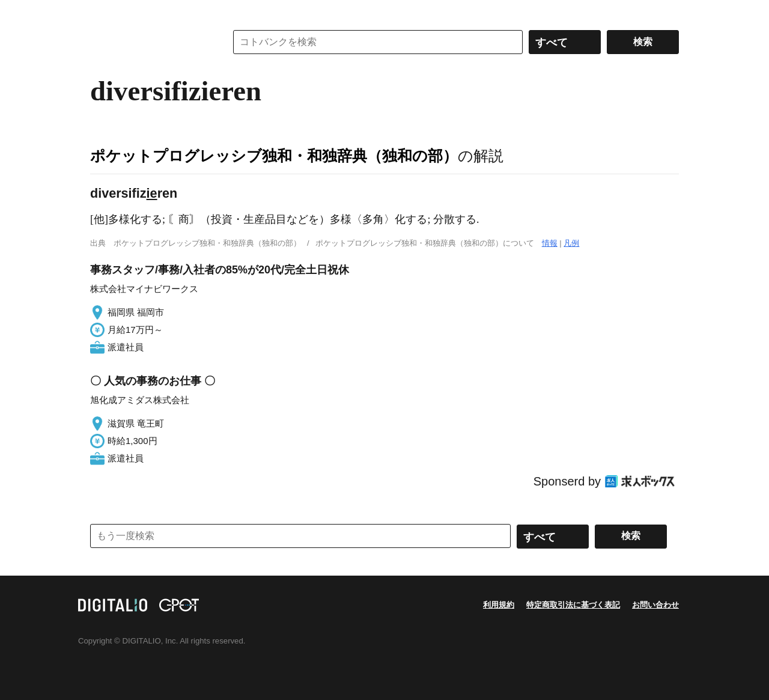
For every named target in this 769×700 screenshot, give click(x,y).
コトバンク (150, 42)
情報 (550, 243)
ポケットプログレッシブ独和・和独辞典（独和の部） (274, 156)
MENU (102, 12)
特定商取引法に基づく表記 (573, 605)
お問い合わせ (655, 605)
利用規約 (499, 605)
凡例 (571, 243)
